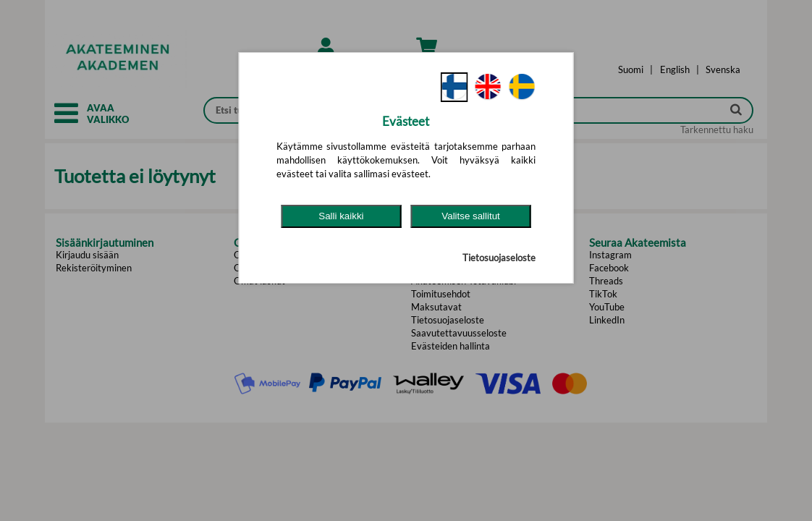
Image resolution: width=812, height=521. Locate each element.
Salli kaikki (341, 216)
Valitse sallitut (471, 216)
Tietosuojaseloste (499, 258)
